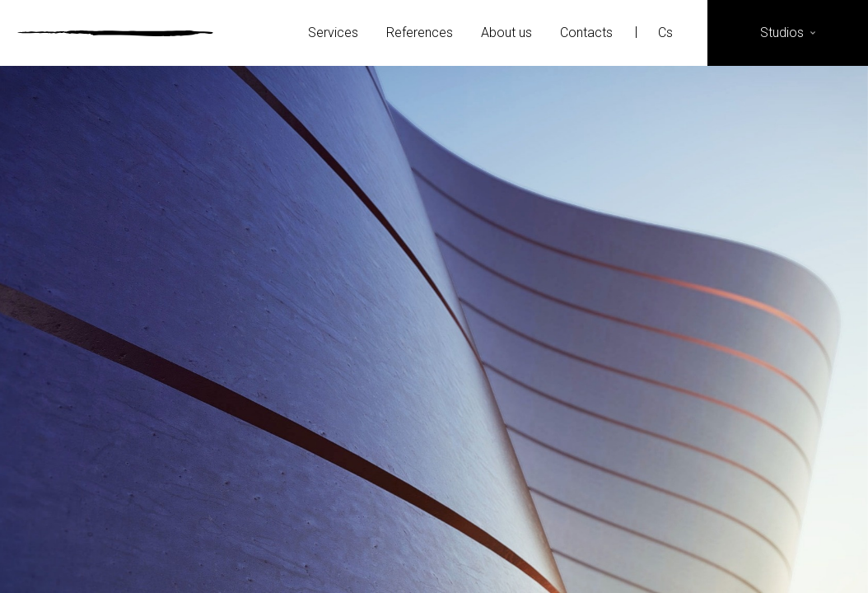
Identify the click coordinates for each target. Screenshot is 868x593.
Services (333, 33)
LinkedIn (776, 556)
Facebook (695, 556)
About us (506, 33)
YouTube (817, 556)
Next (725, 329)
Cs (667, 33)
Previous (143, 329)
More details (434, 408)
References (420, 33)
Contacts (586, 33)
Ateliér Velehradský (115, 33)
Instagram (736, 556)
